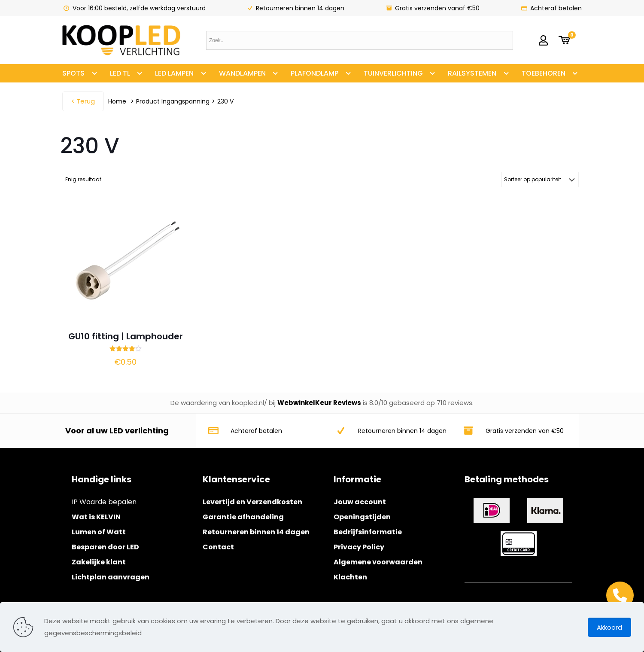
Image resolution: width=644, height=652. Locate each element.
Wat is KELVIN (96, 517)
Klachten (350, 577)
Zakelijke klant (99, 562)
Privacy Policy (359, 547)
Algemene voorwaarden (378, 562)
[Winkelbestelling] (540, 180)
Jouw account (360, 502)
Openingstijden (362, 517)
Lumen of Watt (99, 532)
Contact (218, 547)
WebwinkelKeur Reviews (319, 403)
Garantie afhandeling (243, 517)
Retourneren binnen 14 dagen (256, 532)
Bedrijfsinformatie (368, 532)
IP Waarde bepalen (104, 502)
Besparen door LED (105, 547)
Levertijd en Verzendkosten (252, 502)
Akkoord (609, 627)
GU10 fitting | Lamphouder (126, 336)
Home (117, 101)
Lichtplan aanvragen (111, 577)
